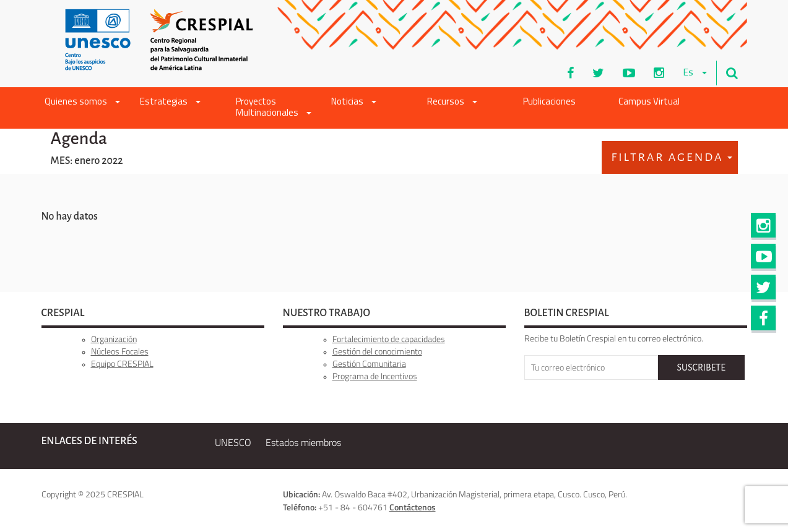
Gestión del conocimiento (377, 351)
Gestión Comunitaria (369, 363)
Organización (114, 339)
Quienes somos (82, 102)
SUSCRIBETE (701, 367)
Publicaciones (549, 102)
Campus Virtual (649, 102)
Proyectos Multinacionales (274, 108)
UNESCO (233, 442)
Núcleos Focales (120, 351)
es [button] (695, 73)
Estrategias (170, 102)
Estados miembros (303, 442)
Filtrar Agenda (672, 157)
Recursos (452, 102)
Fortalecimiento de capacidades (389, 339)
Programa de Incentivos (375, 376)
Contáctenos (413, 507)
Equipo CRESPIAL (122, 363)
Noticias (354, 102)
